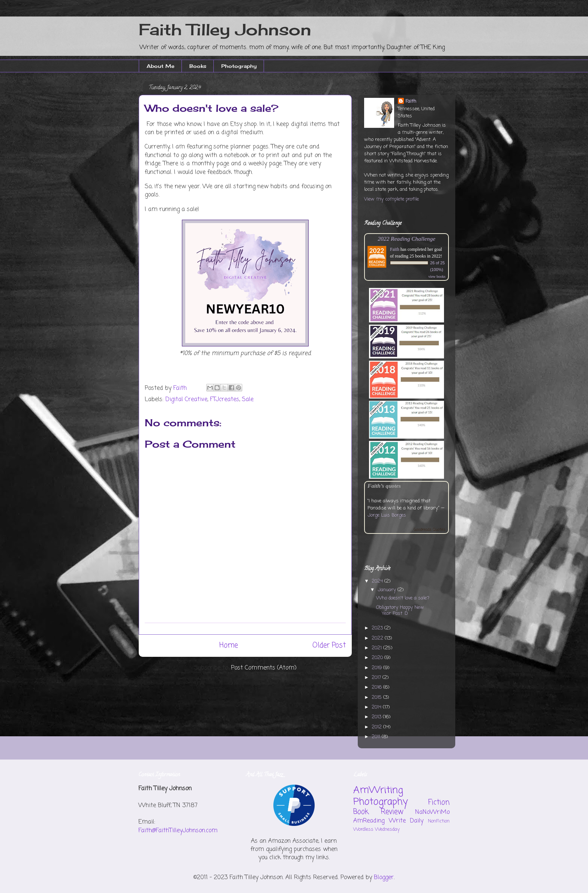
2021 (377, 648)
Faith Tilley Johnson (225, 29)
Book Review (378, 812)
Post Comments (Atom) (264, 668)
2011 (377, 737)
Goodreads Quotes (430, 530)
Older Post (329, 645)
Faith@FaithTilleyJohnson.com (178, 831)
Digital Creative (186, 400)
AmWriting (378, 790)
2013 (377, 717)
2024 (378, 581)
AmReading (369, 821)
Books (198, 66)
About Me (160, 66)
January (388, 590)
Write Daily (406, 821)
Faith (411, 101)
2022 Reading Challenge (406, 239)
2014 (377, 707)
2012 (377, 727)
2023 (378, 628)
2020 (378, 658)
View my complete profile (391, 199)
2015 (377, 697)
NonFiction (439, 821)
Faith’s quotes (384, 486)
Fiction (439, 802)
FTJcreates (225, 400)
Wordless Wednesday (376, 829)
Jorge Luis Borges (387, 515)
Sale (248, 400)
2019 (377, 668)
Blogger (384, 878)
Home (229, 645)
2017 (377, 678)
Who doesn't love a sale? (403, 598)
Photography (239, 66)
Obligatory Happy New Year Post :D (400, 611)
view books (437, 276)
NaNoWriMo (432, 812)
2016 (377, 687)
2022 (378, 638)
